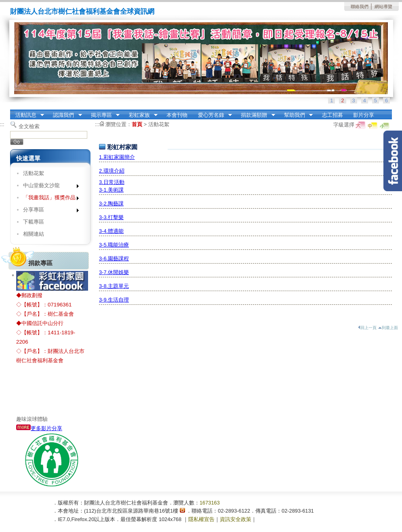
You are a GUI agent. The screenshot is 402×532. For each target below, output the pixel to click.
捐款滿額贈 (256, 115)
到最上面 (388, 328)
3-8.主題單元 (114, 286)
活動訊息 (27, 115)
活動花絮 (34, 173)
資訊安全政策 (236, 519)
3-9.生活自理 (114, 300)
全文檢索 (29, 126)
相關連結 (34, 234)
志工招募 (333, 115)
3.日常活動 (112, 182)
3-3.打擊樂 (111, 217)
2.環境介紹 (112, 171)
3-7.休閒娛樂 (114, 272)
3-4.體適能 (111, 231)
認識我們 (65, 115)
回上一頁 (367, 328)
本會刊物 (177, 115)
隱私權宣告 (201, 519)
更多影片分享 (39, 428)
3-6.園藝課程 (114, 259)
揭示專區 (103, 115)
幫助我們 (296, 115)
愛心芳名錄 (212, 115)
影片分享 (364, 115)
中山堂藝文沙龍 (48, 187)
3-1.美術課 (111, 190)
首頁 (137, 124)
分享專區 (48, 211)
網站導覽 (383, 6)
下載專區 (34, 222)
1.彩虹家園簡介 (117, 157)
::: (12, 112)
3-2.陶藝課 (111, 204)
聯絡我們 (360, 6)
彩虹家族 (141, 115)
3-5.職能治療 (114, 245)
